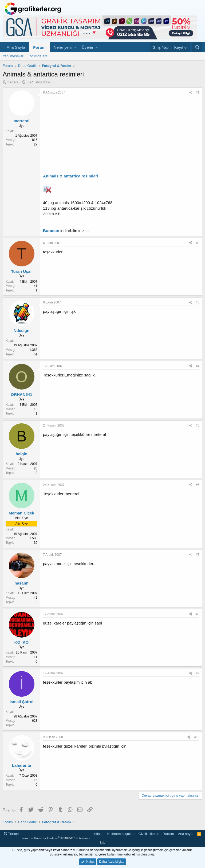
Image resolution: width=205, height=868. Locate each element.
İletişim (98, 834)
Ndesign (21, 330)
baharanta (22, 765)
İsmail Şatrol (21, 702)
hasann (21, 583)
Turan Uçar (21, 271)
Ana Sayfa (16, 47)
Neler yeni (63, 47)
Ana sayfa (186, 834)
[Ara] (197, 47)
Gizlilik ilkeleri (149, 834)
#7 (198, 555)
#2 (198, 243)
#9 (198, 673)
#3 (198, 302)
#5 (198, 425)
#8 (198, 614)
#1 (198, 92)
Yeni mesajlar (13, 56)
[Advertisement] (121, 136)
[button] (75, 47)
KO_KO (21, 642)
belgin (21, 454)
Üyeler (87, 47)
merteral (13, 82)
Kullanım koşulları (121, 834)
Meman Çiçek (22, 513)
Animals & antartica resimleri (71, 176)
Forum (39, 47)
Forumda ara (38, 56)
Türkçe (11, 834)
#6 (198, 485)
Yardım (169, 834)
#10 (197, 737)
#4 (198, 366)
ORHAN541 (21, 394)
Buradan (51, 231)
